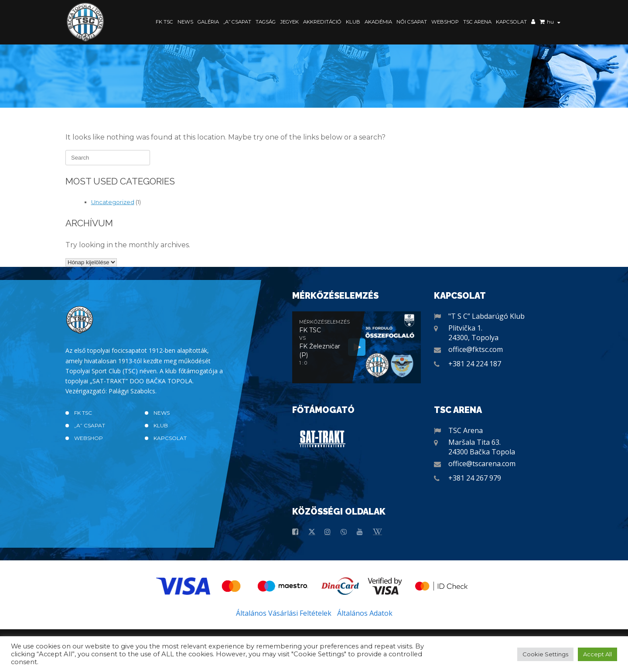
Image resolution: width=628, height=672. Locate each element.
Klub (353, 22)
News (185, 22)
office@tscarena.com (482, 464)
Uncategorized (113, 202)
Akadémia (378, 22)
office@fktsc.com (476, 349)
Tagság (266, 22)
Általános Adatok (365, 613)
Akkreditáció (322, 22)
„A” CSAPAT (237, 22)
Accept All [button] (597, 654)
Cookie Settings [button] (545, 654)
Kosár (542, 23)
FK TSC (164, 22)
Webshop (445, 22)
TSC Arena (477, 22)
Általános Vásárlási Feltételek (284, 613)
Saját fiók (533, 23)
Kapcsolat (511, 22)
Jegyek (289, 22)
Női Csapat (412, 22)
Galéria (208, 22)
